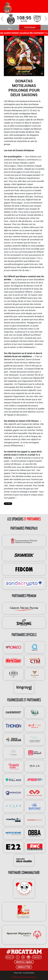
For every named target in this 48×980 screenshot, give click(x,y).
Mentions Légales (24, 962)
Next (46, 19)
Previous (2, 19)
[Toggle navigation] (42, 6)
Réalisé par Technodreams (24, 977)
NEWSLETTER (24, 967)
